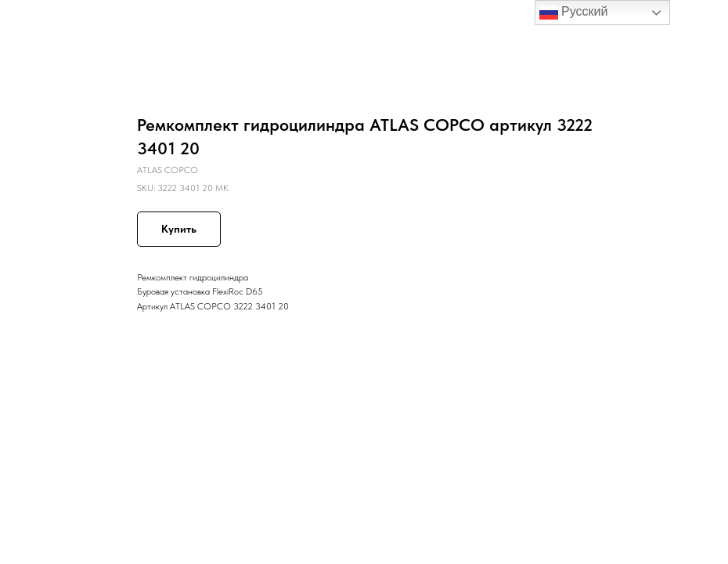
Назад (41, 23)
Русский (574, 13)
